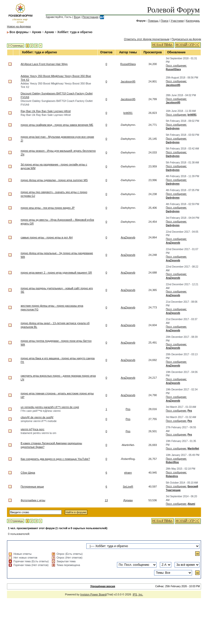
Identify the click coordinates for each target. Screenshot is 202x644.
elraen (128, 473)
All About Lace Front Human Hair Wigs (44, 64)
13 (106, 500)
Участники (177, 21)
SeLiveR (128, 487)
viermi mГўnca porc (33, 429)
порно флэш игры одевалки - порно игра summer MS (54, 180)
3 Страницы (16, 46)
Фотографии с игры (33, 500)
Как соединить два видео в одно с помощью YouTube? (55, 459)
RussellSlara (128, 64)
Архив (37, 32)
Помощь (153, 21)
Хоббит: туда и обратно (75, 32)
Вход (77, 17)
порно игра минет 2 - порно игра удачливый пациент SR (56, 273)
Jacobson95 (128, 81)
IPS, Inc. (138, 594)
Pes (128, 409)
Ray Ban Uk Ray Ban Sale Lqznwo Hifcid (46, 111)
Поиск (165, 21)
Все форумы (19, 32)
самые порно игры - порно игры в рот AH (47, 237)
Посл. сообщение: (176, 66)
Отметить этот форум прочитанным (147, 39)
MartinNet (193, 449)
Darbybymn (173, 128)
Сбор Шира (28, 473)
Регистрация (90, 17)
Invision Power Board (93, 594)
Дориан (128, 500)
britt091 (128, 113)
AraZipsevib (128, 237)
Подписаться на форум (186, 39)
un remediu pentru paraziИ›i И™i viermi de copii (50, 407)
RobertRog (172, 462)
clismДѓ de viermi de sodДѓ (37, 417)
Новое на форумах (19, 26)
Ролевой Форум (173, 10)
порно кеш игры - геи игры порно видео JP (48, 208)
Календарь (193, 21)
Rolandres (172, 476)
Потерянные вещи (32, 487)
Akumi (191, 504)
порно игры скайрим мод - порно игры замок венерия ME (57, 125)
